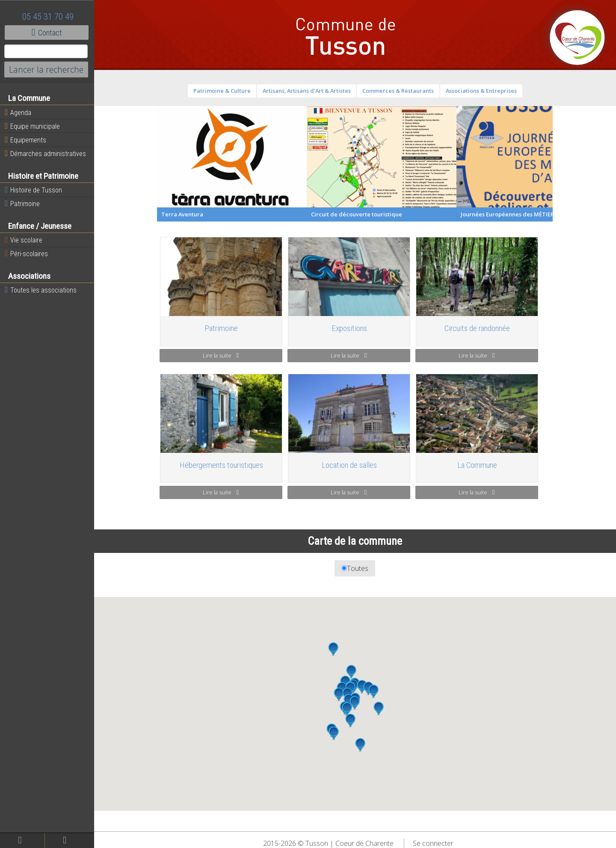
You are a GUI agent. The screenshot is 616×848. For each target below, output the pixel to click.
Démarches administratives (45, 154)
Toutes (355, 568)
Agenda (18, 112)
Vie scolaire (24, 240)
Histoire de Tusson (33, 190)
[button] (350, 721)
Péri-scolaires (26, 254)
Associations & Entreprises (481, 91)
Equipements (25, 140)
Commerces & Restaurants (398, 91)
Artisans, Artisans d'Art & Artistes (307, 91)
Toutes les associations (41, 290)
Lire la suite (221, 355)
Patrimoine (22, 204)
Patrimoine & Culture (222, 91)
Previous (151, 164)
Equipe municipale (32, 126)
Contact (47, 33)
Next (560, 164)
